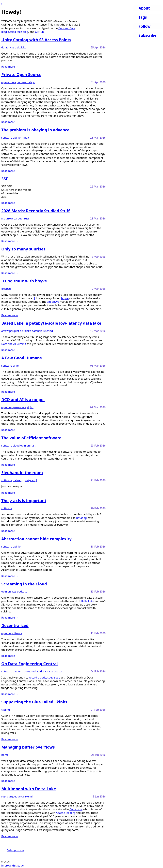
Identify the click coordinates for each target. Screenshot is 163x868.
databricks (8, 47)
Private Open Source (21, 74)
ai (34, 82)
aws (14, 591)
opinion (18, 138)
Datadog (81, 517)
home (5, 754)
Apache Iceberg (66, 812)
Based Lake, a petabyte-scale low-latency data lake (51, 322)
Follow (145, 26)
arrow (9, 218)
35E (5, 178)
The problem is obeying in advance (35, 130)
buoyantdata (24, 82)
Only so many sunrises (23, 249)
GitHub (39, 32)
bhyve (65, 298)
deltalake (20, 47)
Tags (143, 17)
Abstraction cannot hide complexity (36, 538)
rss (3, 218)
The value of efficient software (31, 437)
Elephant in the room (22, 472)
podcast (22, 591)
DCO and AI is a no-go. (23, 399)
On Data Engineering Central (30, 663)
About (144, 8)
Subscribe (147, 35)
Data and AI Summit (14, 343)
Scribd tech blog (18, 32)
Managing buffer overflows (28, 746)
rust (27, 218)
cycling (6, 709)
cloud (16, 445)
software (7, 138)
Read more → (10, 67)
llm (18, 365)
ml (31, 796)
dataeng (18, 480)
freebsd (6, 288)
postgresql (30, 480)
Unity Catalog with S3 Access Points (36, 40)
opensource (9, 82)
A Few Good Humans (22, 357)
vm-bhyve (53, 301)
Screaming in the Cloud (24, 583)
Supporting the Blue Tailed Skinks (34, 701)
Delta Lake (88, 600)
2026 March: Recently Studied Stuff (35, 210)
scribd (49, 330)
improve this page (12, 865)
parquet (18, 218)
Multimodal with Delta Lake (29, 788)
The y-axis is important (24, 500)
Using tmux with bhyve (24, 281)
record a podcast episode (45, 677)
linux (26, 138)
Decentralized (15, 625)
